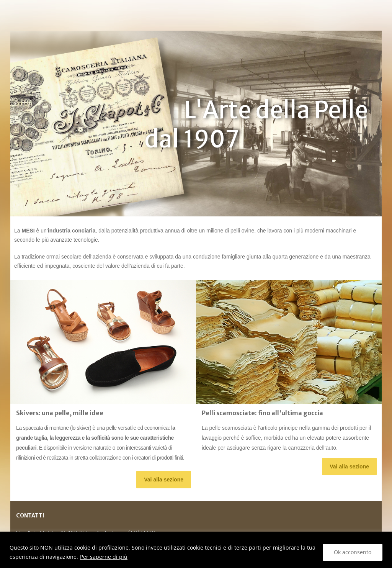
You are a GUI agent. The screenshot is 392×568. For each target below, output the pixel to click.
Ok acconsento (353, 552)
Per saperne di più (104, 557)
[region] (196, 550)
